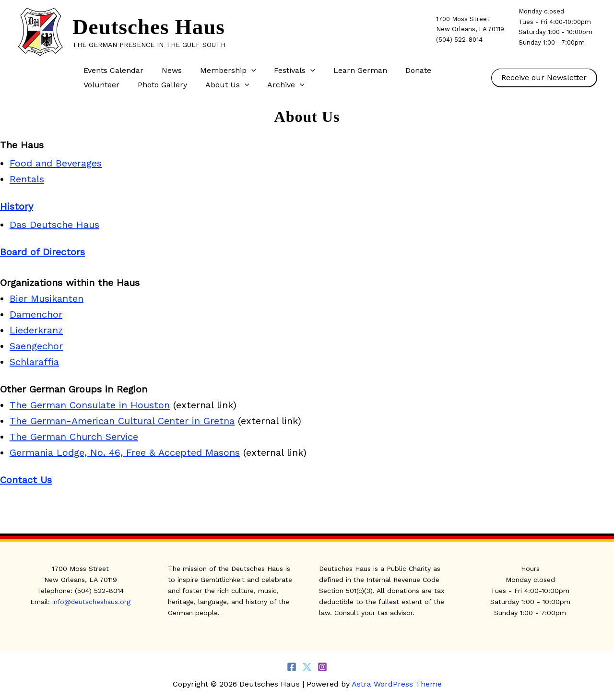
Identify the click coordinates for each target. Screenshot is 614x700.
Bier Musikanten (47, 298)
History (17, 206)
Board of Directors (42, 252)
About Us (169, 85)
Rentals (27, 179)
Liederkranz (36, 330)
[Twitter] (307, 667)
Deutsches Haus (149, 27)
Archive (225, 85)
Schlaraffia (34, 362)
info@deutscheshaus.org (92, 602)
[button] (244, 71)
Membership (221, 71)
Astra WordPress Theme (397, 684)
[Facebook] (292, 667)
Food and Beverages (56, 163)
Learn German (347, 70)
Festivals (285, 71)
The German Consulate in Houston (90, 405)
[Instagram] (322, 667)
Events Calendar (112, 70)
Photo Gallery (107, 85)
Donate (402, 70)
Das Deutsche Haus (54, 225)
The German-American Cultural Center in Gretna (122, 421)
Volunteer (449, 70)
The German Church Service (74, 437)
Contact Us (26, 480)
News (167, 70)
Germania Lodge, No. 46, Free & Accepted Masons (125, 452)
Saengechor (36, 346)
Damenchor (36, 314)
